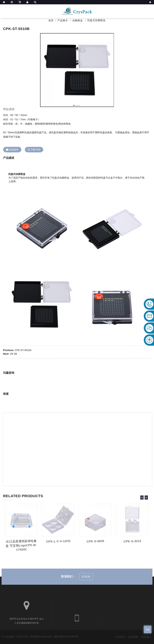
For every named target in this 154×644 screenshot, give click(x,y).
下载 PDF (35, 150)
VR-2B (13, 354)
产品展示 (63, 20)
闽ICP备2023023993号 (66, 637)
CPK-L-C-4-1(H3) (59, 541)
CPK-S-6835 (95, 541)
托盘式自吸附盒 (96, 20)
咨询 (88, 577)
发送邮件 (14, 150)
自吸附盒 (78, 20)
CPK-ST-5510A (23, 350)
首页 (51, 20)
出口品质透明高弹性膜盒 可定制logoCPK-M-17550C (21, 546)
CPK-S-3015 (132, 541)
